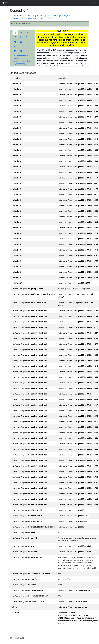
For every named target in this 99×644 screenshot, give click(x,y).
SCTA (4, 3)
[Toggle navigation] (94, 3)
